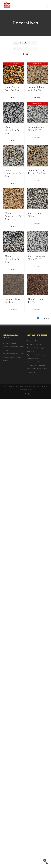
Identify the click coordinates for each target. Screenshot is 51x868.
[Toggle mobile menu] (47, 6)
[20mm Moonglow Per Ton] (14, 242)
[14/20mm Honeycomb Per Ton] (14, 156)
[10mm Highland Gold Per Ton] (37, 73)
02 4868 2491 (37, 344)
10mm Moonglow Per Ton (13, 130)
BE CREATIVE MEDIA (40, 387)
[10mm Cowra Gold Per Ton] (14, 73)
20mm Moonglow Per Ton (13, 259)
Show (20, 49)
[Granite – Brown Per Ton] (14, 285)
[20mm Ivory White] (37, 199)
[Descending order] (36, 43)
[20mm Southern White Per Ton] (37, 242)
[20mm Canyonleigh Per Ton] (14, 199)
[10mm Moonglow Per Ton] (14, 113)
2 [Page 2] (41, 318)
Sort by (21, 43)
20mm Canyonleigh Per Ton (14, 216)
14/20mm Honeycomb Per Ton (14, 173)
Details (14, 98)
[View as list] (27, 54)
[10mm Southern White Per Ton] (37, 113)
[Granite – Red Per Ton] (37, 285)
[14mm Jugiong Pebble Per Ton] (37, 156)
